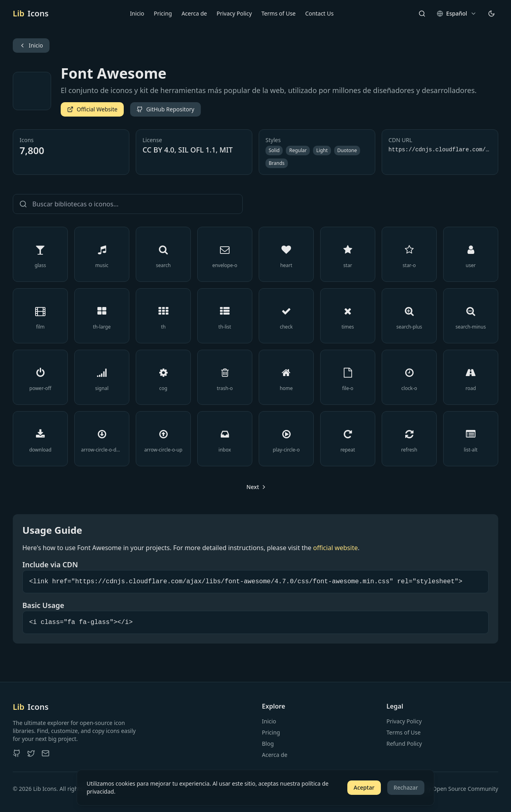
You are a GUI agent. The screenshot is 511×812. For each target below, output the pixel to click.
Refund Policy (404, 744)
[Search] (422, 14)
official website (335, 548)
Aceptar (364, 787)
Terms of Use (279, 13)
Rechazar (406, 787)
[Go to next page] (255, 487)
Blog (268, 744)
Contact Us (320, 13)
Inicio (137, 13)
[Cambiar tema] (491, 14)
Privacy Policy (234, 13)
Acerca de (194, 13)
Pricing (163, 13)
